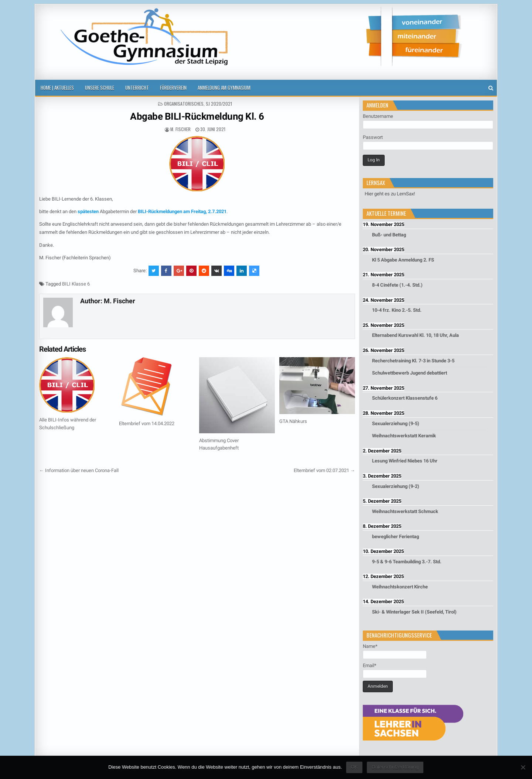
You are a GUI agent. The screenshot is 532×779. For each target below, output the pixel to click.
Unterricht (137, 88)
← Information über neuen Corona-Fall (79, 470)
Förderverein (173, 88)
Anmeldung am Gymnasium (224, 88)
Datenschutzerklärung (395, 767)
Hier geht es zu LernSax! (390, 194)
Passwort (373, 137)
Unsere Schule (100, 88)
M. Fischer (180, 129)
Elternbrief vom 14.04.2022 (147, 423)
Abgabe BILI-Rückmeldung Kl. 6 (197, 116)
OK (354, 767)
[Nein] (523, 767)
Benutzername (378, 116)
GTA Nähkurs (293, 421)
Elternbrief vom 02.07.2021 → (324, 470)
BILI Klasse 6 (76, 284)
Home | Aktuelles (57, 88)
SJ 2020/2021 (219, 104)
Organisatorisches (184, 104)
